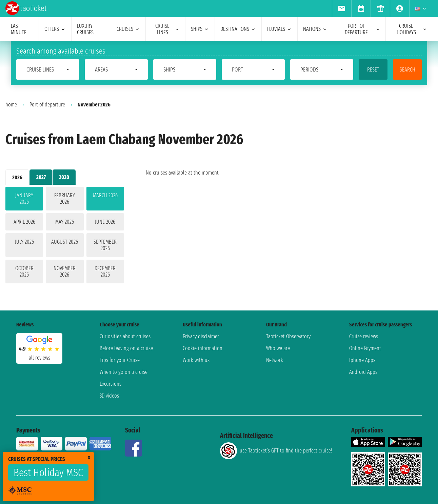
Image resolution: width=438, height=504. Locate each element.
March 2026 (105, 195)
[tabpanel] (65, 236)
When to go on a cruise (124, 372)
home (11, 105)
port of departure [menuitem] (362, 29)
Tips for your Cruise (120, 360)
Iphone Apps (362, 360)
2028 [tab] (64, 177)
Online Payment (365, 348)
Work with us (196, 360)
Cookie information (203, 348)
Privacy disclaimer (201, 336)
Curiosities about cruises (125, 336)
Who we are (278, 348)
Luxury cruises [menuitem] (85, 29)
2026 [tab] (17, 177)
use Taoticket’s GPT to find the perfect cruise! (276, 451)
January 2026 (24, 199)
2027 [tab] (41, 177)
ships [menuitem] (200, 29)
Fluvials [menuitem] (280, 29)
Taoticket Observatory (288, 336)
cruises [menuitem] (128, 29)
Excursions (111, 384)
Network (275, 360)
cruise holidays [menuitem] (412, 29)
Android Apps (363, 372)
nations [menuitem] (315, 29)
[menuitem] (342, 8)
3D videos (109, 396)
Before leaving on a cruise (126, 348)
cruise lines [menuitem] (167, 29)
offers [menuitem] (55, 29)
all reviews (39, 358)
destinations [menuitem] (238, 29)
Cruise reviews (364, 336)
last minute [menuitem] (19, 29)
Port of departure (47, 105)
